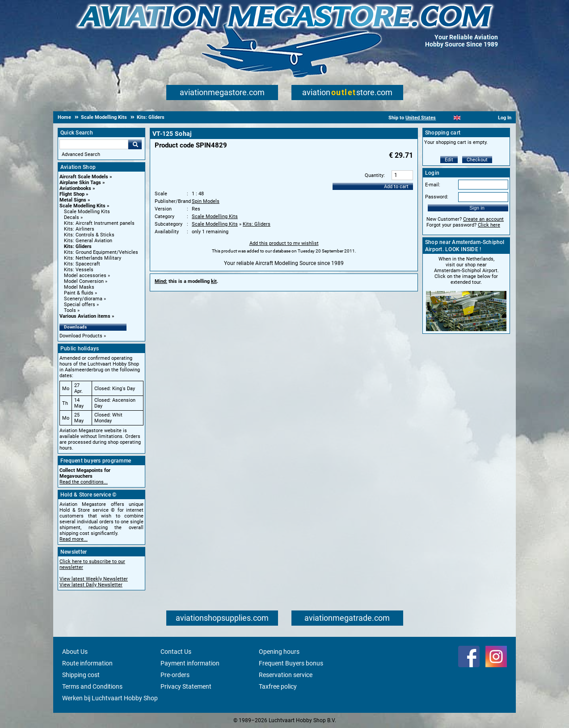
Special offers (80, 305)
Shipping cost (81, 675)
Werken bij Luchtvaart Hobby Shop (110, 698)
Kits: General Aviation (88, 241)
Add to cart (396, 187)
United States (421, 118)
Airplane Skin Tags (80, 183)
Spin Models (206, 201)
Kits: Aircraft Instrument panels (99, 223)
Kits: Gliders (78, 246)
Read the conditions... (84, 482)
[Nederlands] (446, 118)
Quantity (374, 175)
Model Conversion (84, 281)
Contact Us (176, 652)
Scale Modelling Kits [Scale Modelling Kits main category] (87, 212)
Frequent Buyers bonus (291, 663)
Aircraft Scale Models (84, 177)
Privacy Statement (186, 686)
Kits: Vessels (79, 270)
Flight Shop (72, 194)
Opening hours (279, 652)
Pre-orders (175, 675)
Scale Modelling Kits (82, 206)
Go (135, 144)
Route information (87, 663)
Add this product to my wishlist (284, 243)
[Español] (468, 118)
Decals (72, 217)
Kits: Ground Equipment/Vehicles (101, 252)
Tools (70, 310)
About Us (75, 652)
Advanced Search (81, 154)
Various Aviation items (85, 316)
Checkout (477, 160)
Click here (489, 225)
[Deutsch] (479, 118)
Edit (449, 160)
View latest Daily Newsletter (91, 585)
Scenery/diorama (83, 299)
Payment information (190, 663)
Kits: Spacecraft (82, 264)
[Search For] (94, 144)
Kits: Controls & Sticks (89, 235)
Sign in (477, 208)
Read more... (74, 539)
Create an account (483, 219)
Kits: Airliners (79, 229)
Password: (437, 197)
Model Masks (79, 287)
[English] (457, 118)
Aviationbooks (75, 188)
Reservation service (286, 675)
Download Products (81, 336)
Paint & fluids (79, 293)
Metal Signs (73, 200)
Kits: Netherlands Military (93, 258)
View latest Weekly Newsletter (94, 579)
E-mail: (433, 185)
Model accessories (85, 276)
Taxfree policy (278, 686)
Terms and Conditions (92, 686)
